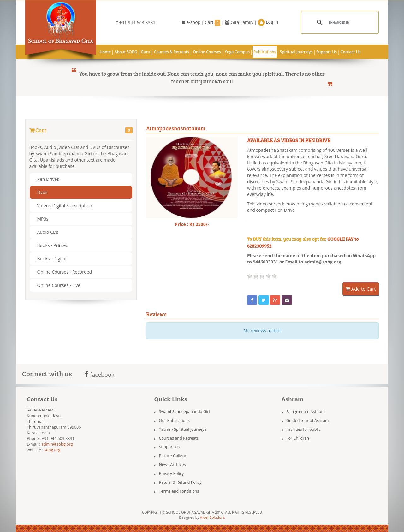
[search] (339, 22)
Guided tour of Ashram (308, 420)
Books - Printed (53, 245)
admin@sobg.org (57, 444)
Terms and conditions (179, 491)
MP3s (43, 219)
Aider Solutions (213, 517)
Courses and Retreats (179, 438)
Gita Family (239, 22)
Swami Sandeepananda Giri (184, 412)
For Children (298, 438)
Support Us (169, 447)
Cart (213, 23)
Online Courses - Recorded (65, 272)
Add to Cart (361, 289)
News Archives (172, 465)
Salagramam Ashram (306, 412)
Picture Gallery (173, 456)
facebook (100, 375)
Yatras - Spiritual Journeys (183, 429)
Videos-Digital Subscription (65, 206)
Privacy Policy (172, 473)
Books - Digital (52, 259)
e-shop (191, 22)
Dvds (42, 192)
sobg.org (52, 450)
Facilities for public (303, 429)
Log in (268, 22)
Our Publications (174, 420)
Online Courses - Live (59, 285)
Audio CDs (48, 232)
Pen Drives (48, 179)
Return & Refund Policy (180, 482)
